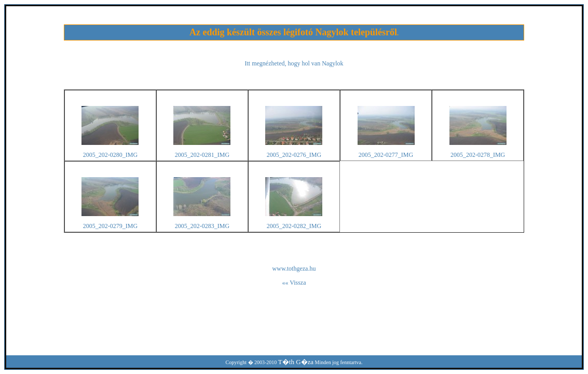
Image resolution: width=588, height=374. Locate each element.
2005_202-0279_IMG (110, 226)
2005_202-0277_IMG (386, 155)
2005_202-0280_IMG (110, 155)
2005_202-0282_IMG (294, 226)
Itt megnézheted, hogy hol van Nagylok (294, 63)
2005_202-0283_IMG (202, 226)
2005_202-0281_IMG (202, 155)
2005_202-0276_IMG (294, 155)
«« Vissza (294, 283)
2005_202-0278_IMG (478, 155)
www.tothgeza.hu (294, 269)
